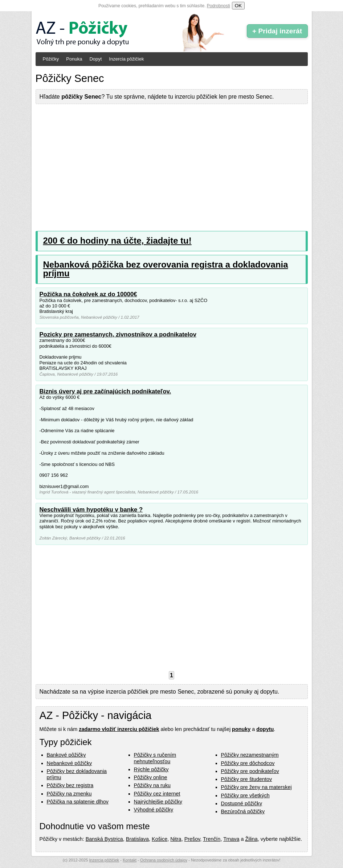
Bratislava (137, 839)
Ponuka (74, 59)
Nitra (176, 839)
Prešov (192, 839)
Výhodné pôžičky (154, 810)
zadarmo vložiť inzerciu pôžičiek (119, 729)
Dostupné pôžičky (242, 803)
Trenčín (212, 839)
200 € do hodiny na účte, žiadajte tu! (117, 241)
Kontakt (130, 860)
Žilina (251, 839)
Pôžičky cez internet (157, 794)
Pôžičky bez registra (70, 785)
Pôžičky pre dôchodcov (248, 763)
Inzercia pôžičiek (126, 59)
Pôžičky (51, 59)
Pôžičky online (151, 777)
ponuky (241, 729)
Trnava (231, 839)
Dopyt (95, 59)
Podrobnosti (219, 6)
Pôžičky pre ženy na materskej (256, 787)
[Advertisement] (172, 162)
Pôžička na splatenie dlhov (78, 802)
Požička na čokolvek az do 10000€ (88, 294)
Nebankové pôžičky (70, 763)
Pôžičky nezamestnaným (250, 755)
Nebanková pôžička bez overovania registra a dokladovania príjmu (166, 269)
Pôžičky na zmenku (69, 794)
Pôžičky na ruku (152, 785)
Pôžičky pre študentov (247, 779)
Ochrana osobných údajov (164, 860)
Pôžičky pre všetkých (245, 795)
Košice (160, 839)
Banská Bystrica (104, 839)
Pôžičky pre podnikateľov (250, 771)
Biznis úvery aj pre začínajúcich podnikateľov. (105, 391)
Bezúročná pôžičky (243, 811)
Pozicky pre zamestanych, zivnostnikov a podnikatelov (118, 334)
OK (238, 6)
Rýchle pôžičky (151, 769)
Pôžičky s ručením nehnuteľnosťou (155, 758)
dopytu (265, 729)
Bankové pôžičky (66, 755)
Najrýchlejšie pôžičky (158, 802)
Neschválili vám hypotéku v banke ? (91, 510)
